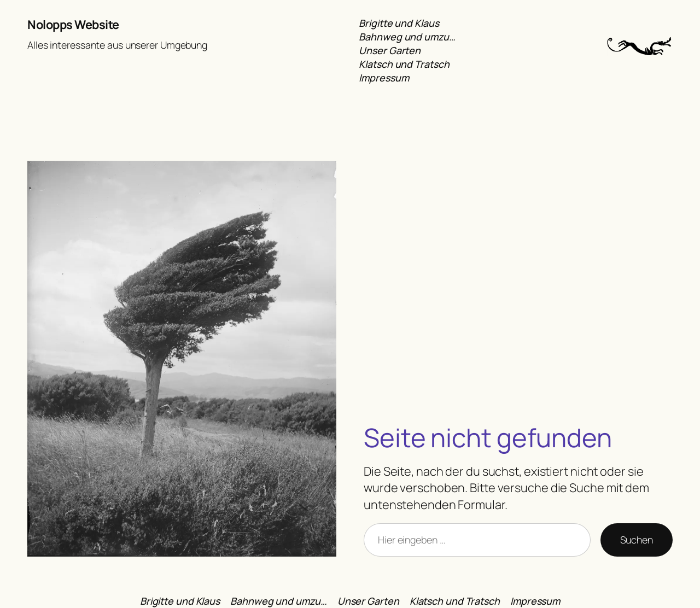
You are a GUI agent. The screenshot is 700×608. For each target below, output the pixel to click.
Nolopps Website (73, 25)
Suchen (637, 540)
